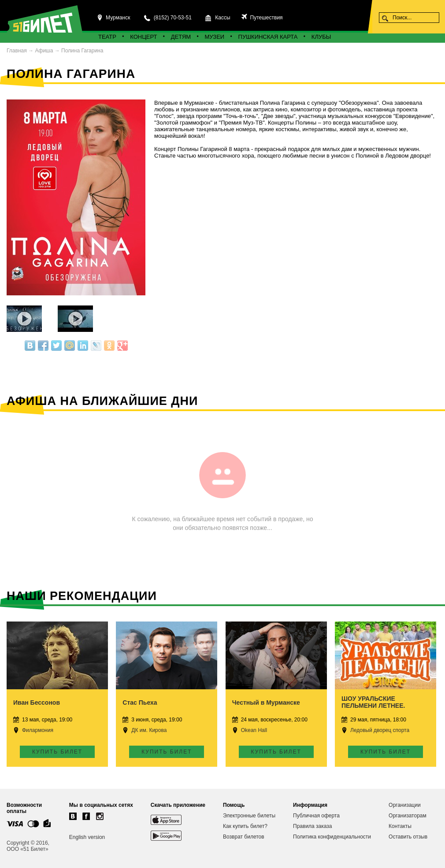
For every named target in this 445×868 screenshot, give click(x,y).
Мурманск (118, 18)
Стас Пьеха (140, 702)
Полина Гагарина (82, 51)
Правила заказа (312, 826)
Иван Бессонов (37, 702)
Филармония (38, 730)
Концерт (143, 37)
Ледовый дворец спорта (380, 730)
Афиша (44, 51)
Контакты (400, 826)
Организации (405, 805)
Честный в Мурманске (266, 702)
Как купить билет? (245, 826)
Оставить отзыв (408, 837)
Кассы (222, 18)
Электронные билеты (249, 816)
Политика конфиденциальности (332, 837)
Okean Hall (254, 730)
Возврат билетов (244, 837)
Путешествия (265, 18)
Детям (181, 37)
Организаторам (408, 816)
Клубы (321, 37)
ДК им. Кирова (149, 730)
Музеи (215, 37)
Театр (107, 37)
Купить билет (57, 752)
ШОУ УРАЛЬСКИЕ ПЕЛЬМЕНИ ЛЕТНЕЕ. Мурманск (373, 706)
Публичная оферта (316, 816)
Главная (17, 51)
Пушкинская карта (268, 37)
